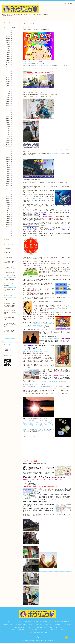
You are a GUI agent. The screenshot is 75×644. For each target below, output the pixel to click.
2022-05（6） (9, 126)
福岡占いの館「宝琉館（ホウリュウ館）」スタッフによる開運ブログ (10, 274)
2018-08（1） (9, 219)
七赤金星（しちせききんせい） (36, 425)
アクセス (7, 253)
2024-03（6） (9, 81)
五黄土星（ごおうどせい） (41, 423)
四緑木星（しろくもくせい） (29, 423)
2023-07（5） (9, 98)
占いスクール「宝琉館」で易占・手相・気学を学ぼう (10, 325)
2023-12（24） (9, 87)
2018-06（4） (9, 223)
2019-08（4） (9, 194)
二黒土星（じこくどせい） (34, 422)
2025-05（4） (9, 53)
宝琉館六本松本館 (56, 153)
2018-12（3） (9, 210)
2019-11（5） (9, 188)
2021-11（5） (9, 139)
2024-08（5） (9, 71)
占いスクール (48, 157)
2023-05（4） (9, 102)
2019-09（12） (9, 192)
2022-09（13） (9, 118)
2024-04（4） (9, 79)
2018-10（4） (9, 215)
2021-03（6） (9, 155)
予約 (6, 300)
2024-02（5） (9, 83)
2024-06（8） (9, 75)
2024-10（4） (9, 67)
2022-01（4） (9, 135)
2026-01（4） (9, 36)
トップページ (8, 23)
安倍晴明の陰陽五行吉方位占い (39, 325)
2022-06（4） (9, 124)
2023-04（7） (9, 104)
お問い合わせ (8, 257)
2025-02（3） (9, 59)
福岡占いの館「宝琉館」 (47, 66)
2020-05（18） (9, 176)
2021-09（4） (9, 143)
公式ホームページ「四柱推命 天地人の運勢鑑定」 (37, 352)
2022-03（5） (9, 130)
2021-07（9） (9, 147)
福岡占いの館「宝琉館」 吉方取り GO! (34, 641)
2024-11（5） (9, 65)
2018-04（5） (9, 227)
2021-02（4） (9, 157)
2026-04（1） (9, 30)
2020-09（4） (9, 167)
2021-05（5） (9, 151)
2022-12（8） (9, 112)
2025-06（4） (9, 50)
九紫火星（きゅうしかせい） (32, 426)
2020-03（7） (9, 180)
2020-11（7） (9, 163)
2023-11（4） (9, 89)
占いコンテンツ (9, 244)
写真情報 (7, 240)
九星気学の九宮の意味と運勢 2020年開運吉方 (36, 30)
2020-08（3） (9, 169)
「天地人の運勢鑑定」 (28, 64)
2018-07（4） (9, 221)
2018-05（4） (9, 225)
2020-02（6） (9, 182)
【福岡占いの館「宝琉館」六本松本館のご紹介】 (10, 312)
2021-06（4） (9, 149)
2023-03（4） (9, 106)
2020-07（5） (9, 171)
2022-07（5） (9, 122)
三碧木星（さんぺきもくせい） (47, 422)
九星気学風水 (47, 324)
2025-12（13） (9, 38)
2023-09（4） (9, 94)
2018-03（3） (9, 229)
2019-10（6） (9, 190)
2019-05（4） (9, 200)
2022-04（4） (9, 128)
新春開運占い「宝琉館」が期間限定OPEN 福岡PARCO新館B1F (10, 305)
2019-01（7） (9, 208)
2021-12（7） (9, 137)
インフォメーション (10, 27)
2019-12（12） (9, 186)
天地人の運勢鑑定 (9, 280)
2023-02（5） (9, 108)
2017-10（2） (9, 235)
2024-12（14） (9, 63)
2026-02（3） (9, 34)
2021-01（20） (9, 159)
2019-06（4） (9, 198)
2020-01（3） (9, 184)
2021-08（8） (9, 145)
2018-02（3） (9, 231)
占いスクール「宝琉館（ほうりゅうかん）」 (35, 199)
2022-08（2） (9, 120)
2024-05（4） (9, 77)
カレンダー (8, 248)
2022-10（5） (9, 116)
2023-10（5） (9, 91)
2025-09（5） (9, 44)
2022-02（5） (9, 133)
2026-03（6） (9, 32)
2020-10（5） (9, 165)
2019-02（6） (9, 206)
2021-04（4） (9, 153)
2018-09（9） (9, 217)
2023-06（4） (9, 100)
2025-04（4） (9, 55)
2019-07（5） (9, 196)
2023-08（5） (9, 96)
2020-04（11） (9, 178)
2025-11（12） (9, 40)
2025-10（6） (9, 42)
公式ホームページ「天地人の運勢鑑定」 (50, 339)
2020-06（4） (9, 174)
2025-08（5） (9, 46)
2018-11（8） (9, 213)
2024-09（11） (9, 69)
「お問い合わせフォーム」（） (35, 388)
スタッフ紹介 (8, 295)
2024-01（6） (9, 85)
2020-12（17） (9, 161)
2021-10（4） (9, 141)
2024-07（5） (9, 73)
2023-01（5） (9, 110)
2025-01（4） (9, 61)
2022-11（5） (9, 114)
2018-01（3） (9, 233)
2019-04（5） (9, 202)
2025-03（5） (9, 57)
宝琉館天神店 (55, 150)
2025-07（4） (9, 48)
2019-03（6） (9, 204)
